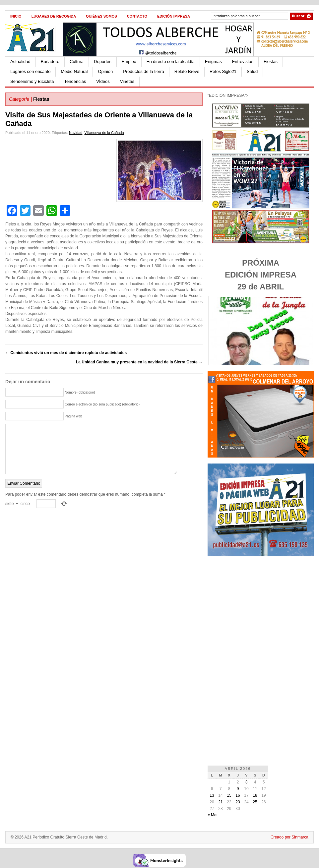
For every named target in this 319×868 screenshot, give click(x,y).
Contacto (137, 16)
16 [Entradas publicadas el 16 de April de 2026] (238, 795)
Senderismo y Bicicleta (32, 81)
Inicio (16, 16)
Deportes (103, 62)
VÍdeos (103, 81)
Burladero (50, 62)
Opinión (105, 71)
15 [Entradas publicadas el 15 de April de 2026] (229, 795)
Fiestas (271, 62)
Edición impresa (174, 16)
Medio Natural (74, 71)
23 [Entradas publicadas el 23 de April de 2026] (238, 802)
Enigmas (213, 62)
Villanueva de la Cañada (104, 133)
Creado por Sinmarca (289, 837)
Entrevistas (243, 62)
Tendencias (75, 81)
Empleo (129, 62)
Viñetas (127, 81)
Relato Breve (187, 71)
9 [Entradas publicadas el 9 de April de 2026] (238, 789)
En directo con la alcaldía (171, 62)
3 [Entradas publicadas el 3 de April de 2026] (247, 782)
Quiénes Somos (101, 16)
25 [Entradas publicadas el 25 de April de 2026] (255, 802)
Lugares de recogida (54, 16)
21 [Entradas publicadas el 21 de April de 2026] (220, 802)
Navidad (76, 133)
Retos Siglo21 (223, 71)
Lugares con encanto (30, 71)
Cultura (77, 62)
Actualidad (20, 62)
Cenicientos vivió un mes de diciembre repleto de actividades (66, 353)
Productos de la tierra (144, 71)
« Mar (213, 815)
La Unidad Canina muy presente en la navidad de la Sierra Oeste (139, 362)
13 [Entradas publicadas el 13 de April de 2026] (212, 795)
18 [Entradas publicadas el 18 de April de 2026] (255, 795)
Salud (252, 71)
